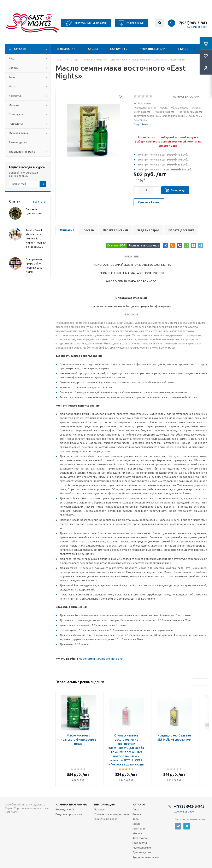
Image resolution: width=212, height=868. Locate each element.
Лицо (12, 58)
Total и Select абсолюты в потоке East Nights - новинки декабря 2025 (36, 238)
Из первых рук (131, 23)
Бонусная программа (69, 814)
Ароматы (15, 96)
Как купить (119, 49)
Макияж (14, 105)
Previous (196, 682)
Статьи (183, 49)
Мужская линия (18, 133)
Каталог (20, 49)
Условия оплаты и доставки (112, 814)
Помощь (99, 809)
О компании (66, 49)
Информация (104, 804)
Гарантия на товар (106, 819)
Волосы (14, 68)
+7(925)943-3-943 (192, 23)
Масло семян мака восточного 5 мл (101, 659)
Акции (93, 49)
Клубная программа (71, 804)
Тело (12, 77)
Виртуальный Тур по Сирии (86, 23)
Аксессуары (16, 114)
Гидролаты (16, 124)
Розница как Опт (66, 809)
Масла (13, 86)
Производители (152, 49)
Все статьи (40, 202)
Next (203, 682)
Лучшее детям (18, 142)
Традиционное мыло (22, 152)
